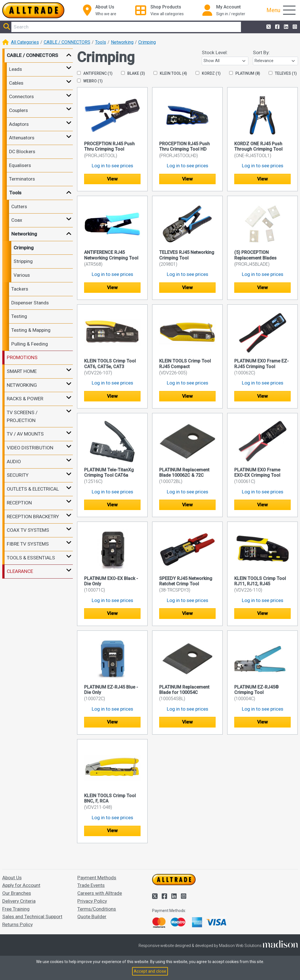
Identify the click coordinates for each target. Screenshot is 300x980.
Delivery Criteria (19, 901)
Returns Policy (17, 924)
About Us (12, 878)
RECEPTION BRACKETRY (33, 517)
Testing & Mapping (31, 330)
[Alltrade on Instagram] (294, 27)
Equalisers (20, 165)
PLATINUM (245, 73)
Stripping (23, 261)
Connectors (21, 96)
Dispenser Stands (30, 303)
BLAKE (133, 73)
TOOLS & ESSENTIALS (31, 558)
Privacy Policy (92, 901)
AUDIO (14, 462)
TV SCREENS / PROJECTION (22, 416)
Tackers (20, 289)
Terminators (22, 179)
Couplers (18, 110)
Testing (19, 316)
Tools (101, 42)
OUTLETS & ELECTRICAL (33, 489)
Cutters (19, 206)
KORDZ (208, 73)
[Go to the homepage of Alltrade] (33, 10)
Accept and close (150, 971)
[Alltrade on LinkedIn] (285, 27)
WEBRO (90, 81)
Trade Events (91, 885)
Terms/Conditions (97, 909)
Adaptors (19, 124)
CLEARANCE (20, 571)
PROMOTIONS (22, 357)
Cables (16, 83)
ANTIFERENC (95, 73)
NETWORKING (22, 385)
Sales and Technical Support (32, 917)
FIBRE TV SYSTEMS (28, 544)
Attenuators (22, 138)
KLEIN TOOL (170, 73)
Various (22, 275)
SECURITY (18, 475)
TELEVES (283, 73)
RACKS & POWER (25, 399)
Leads (16, 69)
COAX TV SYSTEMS (28, 530)
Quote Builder (92, 917)
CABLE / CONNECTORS (67, 42)
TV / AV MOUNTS (25, 434)
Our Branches (17, 893)
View (112, 179)
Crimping (147, 42)
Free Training (16, 909)
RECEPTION (19, 503)
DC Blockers (22, 151)
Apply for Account (21, 885)
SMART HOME (22, 371)
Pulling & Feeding (30, 344)
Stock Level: (215, 52)
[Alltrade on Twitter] (268, 27)
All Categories (25, 42)
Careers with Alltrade (100, 893)
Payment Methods (97, 878)
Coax (17, 220)
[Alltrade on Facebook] (277, 27)
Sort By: (261, 52)
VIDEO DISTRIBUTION (30, 448)
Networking (122, 42)
